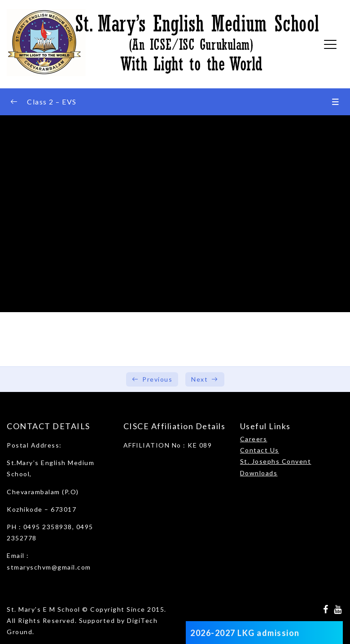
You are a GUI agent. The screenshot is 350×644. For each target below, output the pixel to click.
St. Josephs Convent (276, 461)
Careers (254, 439)
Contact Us (260, 450)
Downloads (259, 473)
